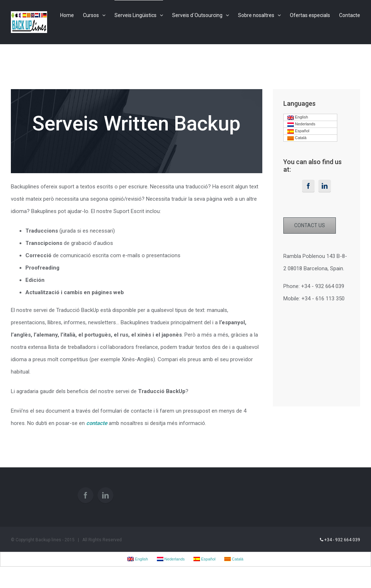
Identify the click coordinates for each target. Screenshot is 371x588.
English (298, 117)
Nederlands (301, 124)
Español (298, 131)
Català (297, 138)
